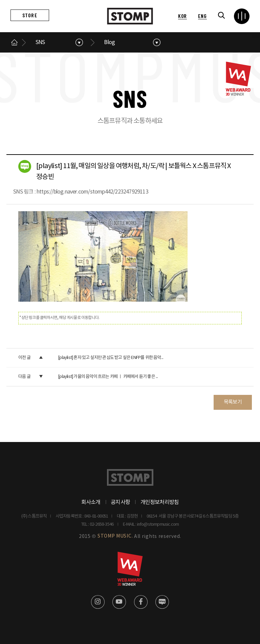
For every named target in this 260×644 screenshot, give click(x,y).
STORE (30, 15)
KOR (182, 16)
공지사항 (120, 502)
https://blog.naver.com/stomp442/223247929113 (92, 192)
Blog (109, 42)
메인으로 (15, 42)
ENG (202, 16)
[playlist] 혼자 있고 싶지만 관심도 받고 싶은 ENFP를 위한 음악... (111, 358)
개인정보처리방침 (160, 502)
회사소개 (91, 502)
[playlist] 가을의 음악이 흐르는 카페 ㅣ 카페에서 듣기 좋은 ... (108, 377)
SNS (40, 42)
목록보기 (233, 402)
